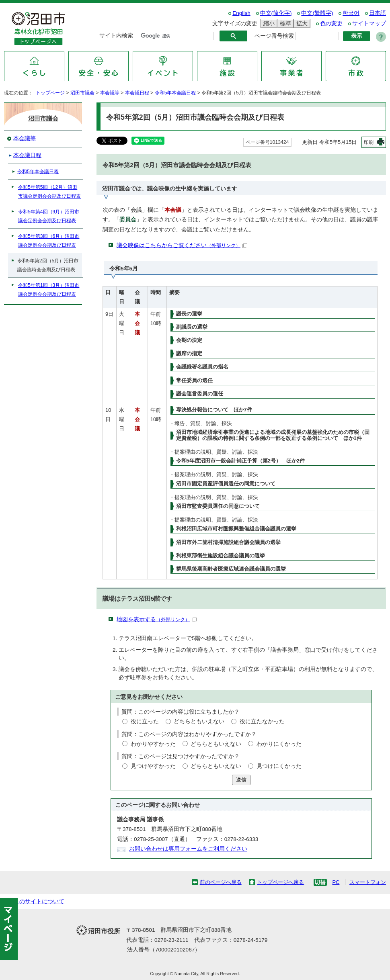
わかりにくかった (279, 744)
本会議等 (110, 93)
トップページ (50, 93)
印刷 (369, 142)
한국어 (351, 13)
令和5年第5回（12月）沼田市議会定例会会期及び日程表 (49, 192)
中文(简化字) (276, 13)
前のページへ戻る (221, 882)
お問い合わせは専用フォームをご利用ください (188, 849)
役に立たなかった (262, 721)
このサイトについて (39, 901)
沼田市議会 (82, 93)
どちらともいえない (199, 721)
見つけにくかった (279, 766)
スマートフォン (368, 882)
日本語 (378, 13)
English (241, 13)
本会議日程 (137, 93)
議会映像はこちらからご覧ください (182, 245)
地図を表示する (157, 619)
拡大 (301, 24)
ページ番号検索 (274, 36)
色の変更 (331, 24)
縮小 (268, 24)
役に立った (145, 721)
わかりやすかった (153, 744)
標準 (284, 24)
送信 (241, 780)
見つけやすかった (153, 766)
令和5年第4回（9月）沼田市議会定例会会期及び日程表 (49, 216)
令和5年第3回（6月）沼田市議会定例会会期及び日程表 (49, 241)
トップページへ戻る (280, 882)
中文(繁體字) (317, 13)
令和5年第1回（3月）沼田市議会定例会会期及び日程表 (49, 290)
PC (336, 882)
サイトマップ (369, 24)
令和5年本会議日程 (175, 93)
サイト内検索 (116, 36)
